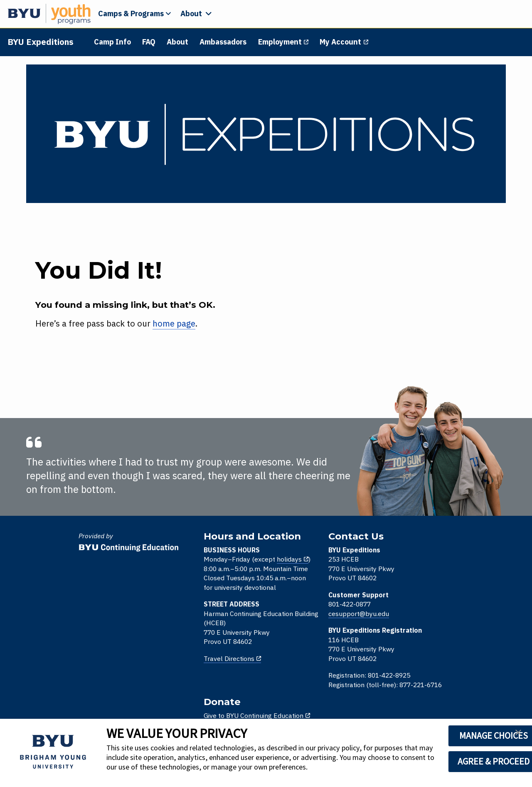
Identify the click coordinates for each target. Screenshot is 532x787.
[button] (518, 735)
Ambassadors (224, 42)
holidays (232, 562)
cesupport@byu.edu (296, 616)
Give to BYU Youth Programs (429, 587)
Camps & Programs (131, 14)
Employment (280, 42)
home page (169, 326)
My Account (341, 42)
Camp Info (113, 42)
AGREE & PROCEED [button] (458, 761)
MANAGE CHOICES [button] (458, 735)
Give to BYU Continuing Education (436, 553)
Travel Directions (171, 661)
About (178, 42)
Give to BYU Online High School (433, 569)
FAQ (150, 42)
